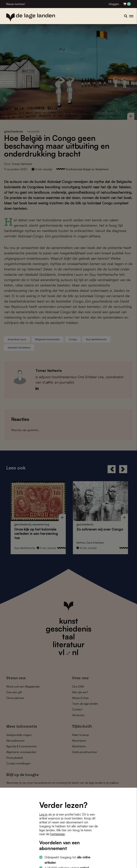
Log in (43, 814)
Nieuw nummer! (16, 4)
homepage (57, 834)
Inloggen (114, 4)
